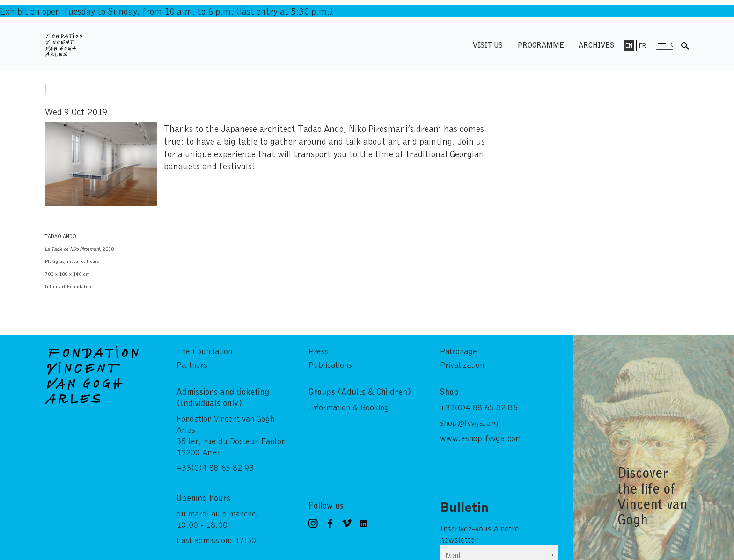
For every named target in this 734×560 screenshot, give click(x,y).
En (629, 45)
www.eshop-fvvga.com (481, 438)
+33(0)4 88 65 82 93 (215, 467)
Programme (541, 45)
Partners (192, 364)
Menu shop (664, 45)
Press (319, 351)
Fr (642, 45)
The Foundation (204, 351)
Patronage (459, 351)
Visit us (488, 45)
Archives (596, 45)
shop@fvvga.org (469, 422)
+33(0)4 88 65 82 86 (479, 407)
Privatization (462, 364)
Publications (330, 364)
